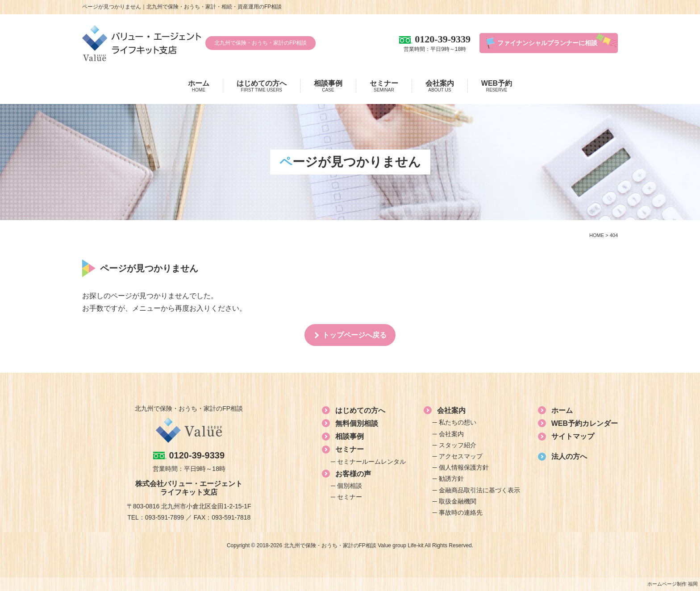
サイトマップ (573, 436)
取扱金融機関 (458, 501)
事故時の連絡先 (461, 512)
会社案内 (440, 86)
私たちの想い (458, 422)
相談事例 (328, 86)
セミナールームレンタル (371, 462)
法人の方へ (569, 456)
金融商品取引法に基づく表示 (479, 490)
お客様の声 (353, 474)
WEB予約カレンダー (585, 423)
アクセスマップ (461, 456)
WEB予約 (497, 86)
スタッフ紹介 (458, 445)
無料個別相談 (357, 423)
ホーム (199, 86)
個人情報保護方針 (464, 467)
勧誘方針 (451, 479)
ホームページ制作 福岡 (673, 584)
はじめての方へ (262, 86)
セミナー (384, 86)
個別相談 (350, 486)
